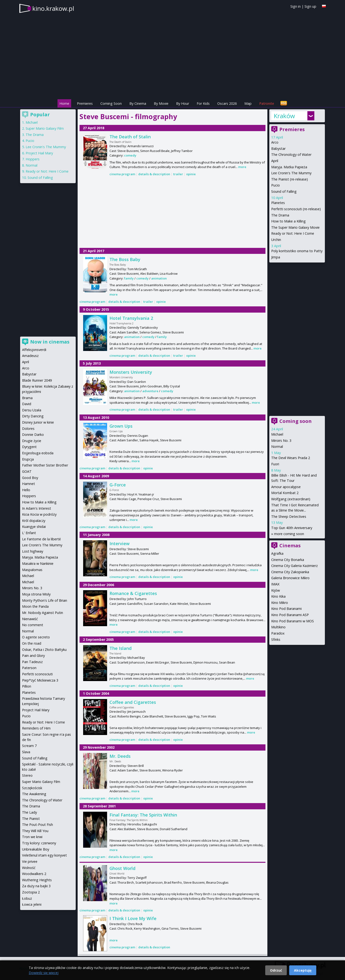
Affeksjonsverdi (34, 350)
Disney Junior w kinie (38, 422)
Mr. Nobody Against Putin (43, 613)
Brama (27, 398)
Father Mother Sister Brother (45, 465)
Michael (277, 434)
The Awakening (34, 794)
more (242, 167)
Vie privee (30, 861)
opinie (191, 174)
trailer (178, 174)
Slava (26, 752)
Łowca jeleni (32, 904)
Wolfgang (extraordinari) (291, 499)
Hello (26, 490)
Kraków (284, 116)
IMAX (275, 584)
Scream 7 (29, 746)
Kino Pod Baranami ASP (290, 615)
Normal (277, 446)
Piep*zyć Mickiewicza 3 (40, 680)
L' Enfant (29, 533)
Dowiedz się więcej (44, 973)
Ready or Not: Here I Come (293, 233)
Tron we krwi (32, 837)
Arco (275, 142)
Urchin (276, 240)
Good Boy (30, 478)
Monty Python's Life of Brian (45, 600)
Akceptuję (303, 970)
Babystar (278, 149)
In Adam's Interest (37, 508)
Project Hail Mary (39, 153)
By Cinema (138, 103)
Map (248, 103)
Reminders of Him (36, 728)
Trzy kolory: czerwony (39, 843)
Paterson (29, 668)
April (275, 161)
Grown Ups (121, 426)
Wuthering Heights (37, 880)
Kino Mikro (280, 603)
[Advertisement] (172, 212)
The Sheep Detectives (289, 516)
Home (64, 103)
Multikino (278, 627)
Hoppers (33, 159)
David (27, 404)
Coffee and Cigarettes (133, 702)
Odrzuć (276, 970)
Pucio (276, 185)
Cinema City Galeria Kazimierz (294, 566)
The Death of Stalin (130, 137)
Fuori (275, 464)
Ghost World (122, 868)
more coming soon (289, 534)
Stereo (27, 775)
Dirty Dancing (33, 416)
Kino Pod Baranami (286, 609)
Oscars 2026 (227, 103)
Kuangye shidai (34, 527)
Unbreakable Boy (36, 849)
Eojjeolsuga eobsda (38, 453)
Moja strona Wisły (36, 594)
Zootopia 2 (31, 892)
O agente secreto (36, 637)
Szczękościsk (32, 788)
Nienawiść (30, 619)
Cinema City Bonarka (288, 560)
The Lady (29, 812)
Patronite (267, 103)
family (129, 278)
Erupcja (28, 459)
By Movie (161, 103)
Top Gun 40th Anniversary (292, 528)
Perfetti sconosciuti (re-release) (296, 209)
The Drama (280, 215)
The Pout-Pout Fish (37, 825)
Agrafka (277, 553)
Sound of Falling (284, 191)
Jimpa (276, 257)
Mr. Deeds (120, 756)
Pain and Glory (33, 656)
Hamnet (29, 484)
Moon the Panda (35, 606)
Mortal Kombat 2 (285, 493)
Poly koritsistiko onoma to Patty (297, 251)
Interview (120, 543)
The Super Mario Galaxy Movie (295, 227)
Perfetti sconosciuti (37, 674)
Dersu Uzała (32, 410)
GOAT (27, 471)
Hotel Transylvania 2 (131, 318)
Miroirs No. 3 (281, 440)
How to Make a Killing (288, 221)
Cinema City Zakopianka (290, 572)
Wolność (29, 868)
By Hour (183, 103)
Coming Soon (111, 103)
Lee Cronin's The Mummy (291, 173)
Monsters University (131, 372)
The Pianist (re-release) (290, 179)
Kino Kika (278, 596)
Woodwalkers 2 (34, 874)
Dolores (28, 429)
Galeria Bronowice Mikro (290, 578)
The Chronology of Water (291, 155)
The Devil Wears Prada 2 (291, 458)
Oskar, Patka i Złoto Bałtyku (44, 650)
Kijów (276, 590)
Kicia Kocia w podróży (39, 514)
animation (159, 278)
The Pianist (31, 819)
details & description (154, 174)
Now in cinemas (50, 342)
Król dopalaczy (34, 521)
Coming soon (296, 421)
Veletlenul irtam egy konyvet (44, 855)
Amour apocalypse (286, 487)
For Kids (203, 103)
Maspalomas (32, 570)
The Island (121, 648)
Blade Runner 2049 (37, 380)
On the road (32, 643)
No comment (33, 625)
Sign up (310, 6)
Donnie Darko (33, 435)
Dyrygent (29, 447)
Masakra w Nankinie (38, 563)
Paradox (278, 633)
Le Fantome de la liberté (41, 539)
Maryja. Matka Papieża (289, 167)
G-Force (118, 485)
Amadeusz (30, 356)
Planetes (278, 203)
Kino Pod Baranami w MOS (293, 621)
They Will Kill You (35, 831)
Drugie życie (32, 441)
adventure (150, 391)
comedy (130, 155)
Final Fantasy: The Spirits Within (143, 815)
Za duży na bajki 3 (36, 886)
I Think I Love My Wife (133, 918)
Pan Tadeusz (32, 662)
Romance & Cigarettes (133, 593)
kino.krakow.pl (53, 8)
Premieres (85, 103)
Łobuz (27, 898)
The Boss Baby (125, 259)
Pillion (27, 686)
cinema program (122, 174)
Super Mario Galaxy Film (45, 128)
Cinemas (290, 545)
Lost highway (33, 551)
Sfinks (276, 639)
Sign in (296, 6)
